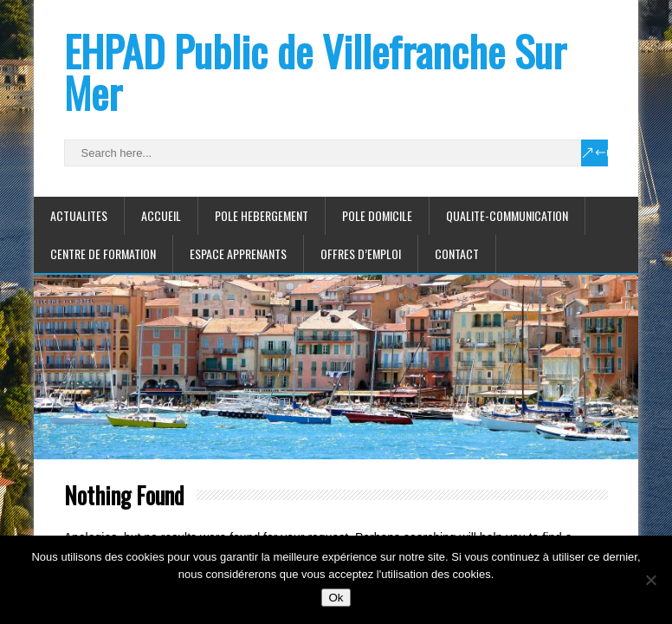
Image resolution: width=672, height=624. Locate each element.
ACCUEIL (161, 215)
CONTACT (457, 253)
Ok (336, 598)
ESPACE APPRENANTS (238, 253)
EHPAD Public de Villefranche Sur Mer (315, 71)
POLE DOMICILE (377, 215)
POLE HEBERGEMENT (262, 215)
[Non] (650, 580)
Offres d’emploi (361, 253)
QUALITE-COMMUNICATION (507, 215)
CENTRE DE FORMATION (103, 253)
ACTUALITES (79, 215)
